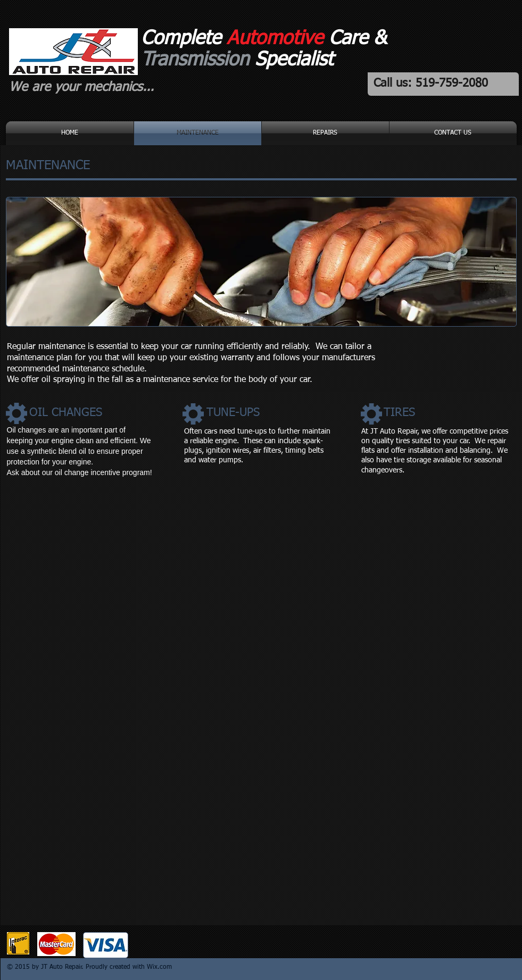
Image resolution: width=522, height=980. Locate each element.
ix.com (162, 967)
